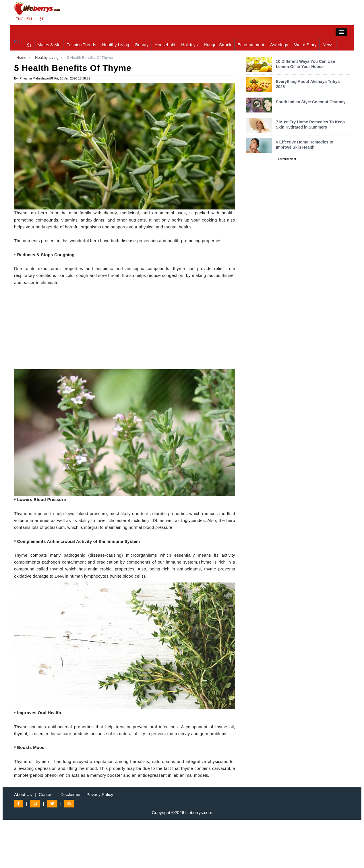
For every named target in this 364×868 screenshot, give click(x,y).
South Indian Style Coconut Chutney (311, 102)
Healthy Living (116, 45)
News (328, 45)
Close (19, 42)
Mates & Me (49, 45)
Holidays (189, 45)
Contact (46, 794)
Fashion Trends (81, 45)
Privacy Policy (100, 794)
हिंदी (41, 19)
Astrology (279, 45)
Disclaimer (71, 794)
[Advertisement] (125, 329)
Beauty (142, 45)
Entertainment (251, 45)
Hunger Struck (218, 45)
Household (165, 45)
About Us (23, 794)
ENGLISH (24, 19)
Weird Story (305, 45)
